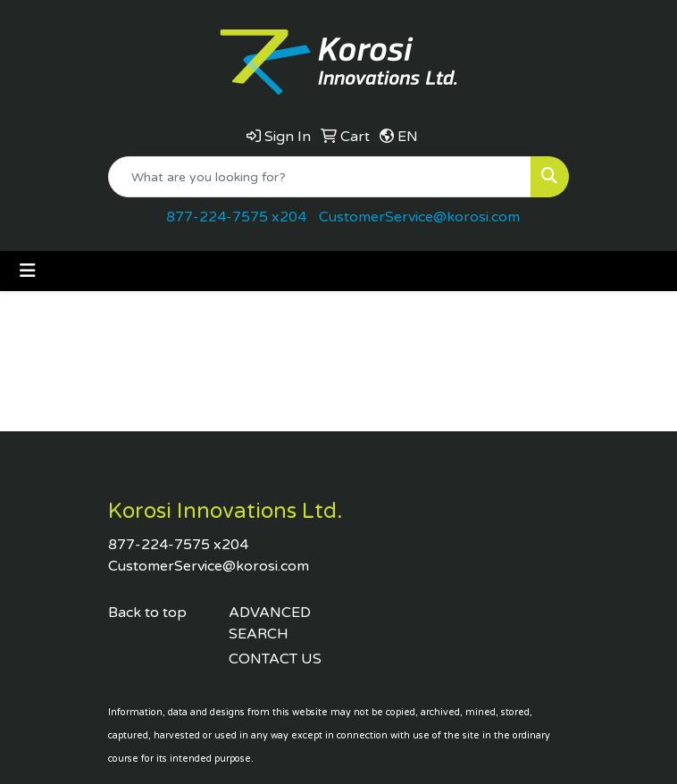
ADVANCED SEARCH (270, 623)
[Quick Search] (320, 177)
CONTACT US (275, 659)
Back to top (147, 613)
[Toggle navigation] (28, 271)
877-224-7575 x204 (236, 217)
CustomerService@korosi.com (419, 217)
